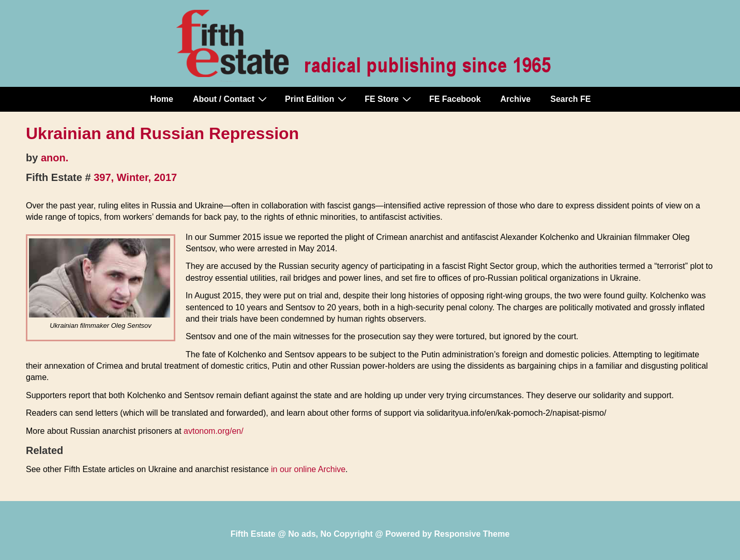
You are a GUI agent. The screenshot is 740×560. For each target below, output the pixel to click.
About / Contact (231, 99)
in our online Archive (308, 469)
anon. (55, 158)
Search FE (570, 99)
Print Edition (317, 99)
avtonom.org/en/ (214, 431)
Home (162, 99)
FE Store (389, 99)
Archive (516, 99)
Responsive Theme (472, 534)
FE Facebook (455, 99)
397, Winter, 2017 (135, 177)
